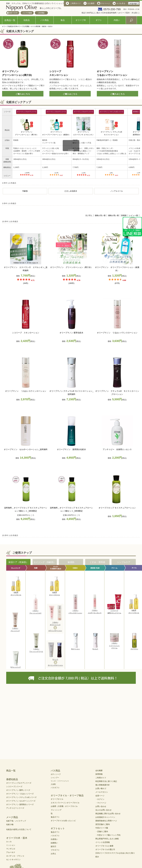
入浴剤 (53, 784)
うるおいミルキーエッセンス (95, 611)
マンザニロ (11, 849)
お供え (53, 854)
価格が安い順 (100, 215)
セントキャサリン (13, 860)
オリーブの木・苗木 (17, 838)
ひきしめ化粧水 (71, 191)
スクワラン (134, 648)
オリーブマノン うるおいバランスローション (117, 333)
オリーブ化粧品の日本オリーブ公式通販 (16, 26)
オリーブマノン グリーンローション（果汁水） (71, 267)
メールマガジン (102, 792)
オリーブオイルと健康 (104, 846)
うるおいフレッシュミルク (35, 611)
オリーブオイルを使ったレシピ (63, 821)
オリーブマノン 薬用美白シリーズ (20, 804)
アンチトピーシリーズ (15, 808)
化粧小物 (10, 824)
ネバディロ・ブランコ (15, 856)
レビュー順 (134, 215)
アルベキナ (11, 852)
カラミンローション (55, 631)
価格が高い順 (113, 215)
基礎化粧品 (12, 779)
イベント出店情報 (103, 842)
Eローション (76, 648)
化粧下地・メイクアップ (16, 821)
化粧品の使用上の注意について (19, 829)
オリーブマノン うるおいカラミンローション (26, 391)
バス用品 (45, 20)
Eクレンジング (16, 666)
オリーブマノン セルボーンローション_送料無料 (26, 449)
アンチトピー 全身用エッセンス (117, 449)
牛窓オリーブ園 (102, 828)
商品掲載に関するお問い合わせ (108, 814)
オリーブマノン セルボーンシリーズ (21, 801)
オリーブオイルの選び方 (105, 849)
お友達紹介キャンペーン (105, 817)
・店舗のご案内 (102, 832)
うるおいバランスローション (75, 611)
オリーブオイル (57, 799)
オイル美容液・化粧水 (39, 26)
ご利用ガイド (101, 778)
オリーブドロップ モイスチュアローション (117, 508)
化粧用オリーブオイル (16, 593)
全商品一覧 (10, 20)
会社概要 (99, 771)
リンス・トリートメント (60, 781)
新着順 (124, 215)
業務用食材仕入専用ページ (106, 821)
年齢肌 (25, 191)
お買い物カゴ (101, 788)
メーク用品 (12, 817)
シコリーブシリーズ (14, 787)
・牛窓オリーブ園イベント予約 (108, 835)
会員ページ (100, 796)
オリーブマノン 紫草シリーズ (18, 790)
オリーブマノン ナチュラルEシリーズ (21, 797)
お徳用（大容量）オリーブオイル (64, 806)
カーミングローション (55, 665)
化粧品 (27, 20)
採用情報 (99, 774)
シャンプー (55, 778)
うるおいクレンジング (15, 629)
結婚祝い (54, 843)
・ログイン (100, 799)
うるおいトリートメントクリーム (114, 645)
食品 (63, 20)
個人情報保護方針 (103, 785)
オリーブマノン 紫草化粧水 (71, 333)
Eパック (55, 659)
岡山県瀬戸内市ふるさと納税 (107, 839)
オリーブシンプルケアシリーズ (19, 783)
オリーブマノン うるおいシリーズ (20, 794)
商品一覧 (11, 771)
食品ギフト (55, 817)
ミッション (11, 845)
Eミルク (95, 648)
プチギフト (55, 850)
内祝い (117, 20)
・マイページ (101, 803)
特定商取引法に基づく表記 (106, 781)
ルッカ (9, 842)
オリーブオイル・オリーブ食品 (67, 795)
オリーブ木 (81, 20)
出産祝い (54, 839)
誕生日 (53, 846)
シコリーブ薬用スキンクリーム (114, 611)
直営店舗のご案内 (103, 824)
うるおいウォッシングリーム (36, 649)
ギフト (99, 20)
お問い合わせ (101, 806)
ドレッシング (56, 810)
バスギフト (55, 788)
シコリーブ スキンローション (26, 333)
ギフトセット (58, 828)
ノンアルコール (117, 191)
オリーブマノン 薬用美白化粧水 (71, 449)
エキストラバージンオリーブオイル (65, 803)
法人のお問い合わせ (103, 810)
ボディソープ (56, 774)
